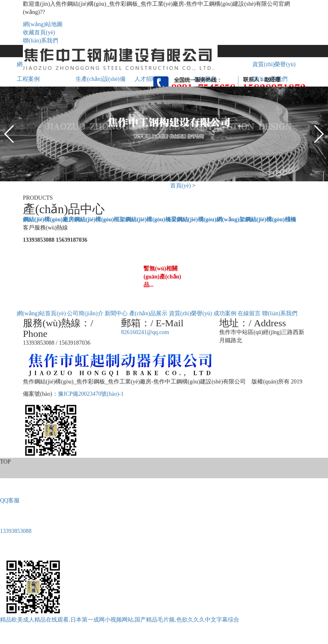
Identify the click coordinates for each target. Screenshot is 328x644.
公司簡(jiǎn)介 (85, 313)
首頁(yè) (181, 186)
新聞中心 (116, 313)
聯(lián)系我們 (40, 41)
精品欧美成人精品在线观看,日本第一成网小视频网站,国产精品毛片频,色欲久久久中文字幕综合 (120, 620)
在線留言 (249, 313)
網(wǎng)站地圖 (43, 24)
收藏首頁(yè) (39, 32)
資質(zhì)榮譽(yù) (191, 313)
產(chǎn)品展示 (148, 313)
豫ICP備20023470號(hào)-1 (91, 394)
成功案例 (225, 313)
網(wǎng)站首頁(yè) (41, 313)
